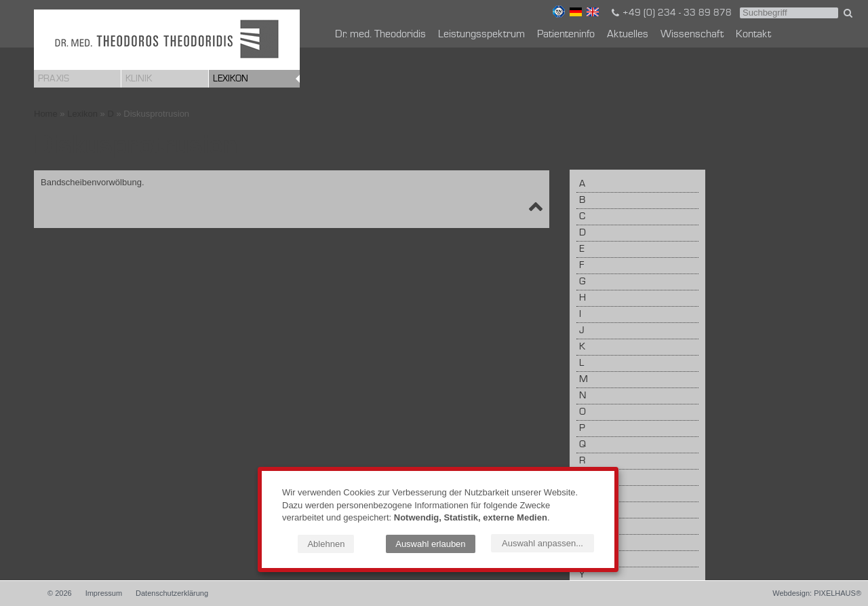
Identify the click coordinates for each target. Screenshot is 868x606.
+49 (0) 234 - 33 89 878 (671, 13)
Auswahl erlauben (430, 544)
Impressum (104, 593)
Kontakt (753, 35)
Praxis (54, 79)
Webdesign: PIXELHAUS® (817, 593)
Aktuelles (628, 35)
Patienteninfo (566, 35)
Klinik (139, 79)
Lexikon (231, 79)
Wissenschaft (692, 35)
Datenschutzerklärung (172, 593)
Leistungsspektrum (481, 35)
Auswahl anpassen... (542, 543)
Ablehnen (326, 544)
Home (46, 114)
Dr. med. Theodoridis (380, 35)
